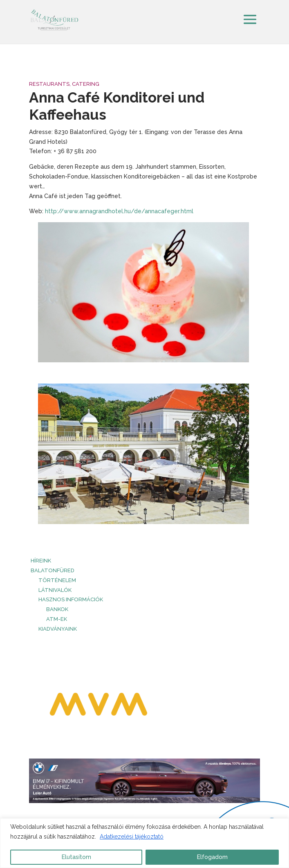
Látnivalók (55, 590)
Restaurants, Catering (64, 84)
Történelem (57, 580)
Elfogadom (212, 857)
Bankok (57, 609)
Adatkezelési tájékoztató (132, 837)
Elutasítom (76, 857)
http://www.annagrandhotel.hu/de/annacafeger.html (119, 211)
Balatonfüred (53, 570)
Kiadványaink (58, 629)
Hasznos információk (71, 599)
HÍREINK (41, 561)
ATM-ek (57, 619)
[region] (144, 843)
